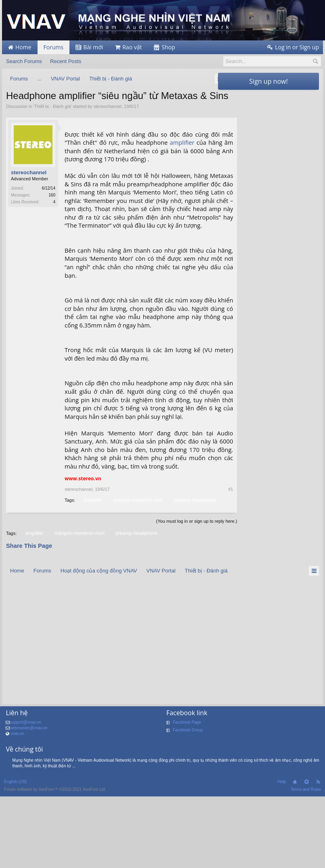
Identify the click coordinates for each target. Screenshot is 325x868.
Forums (54, 47)
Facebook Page (187, 794)
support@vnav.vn (25, 794)
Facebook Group (188, 801)
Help (282, 853)
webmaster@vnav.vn (28, 799)
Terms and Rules (306, 861)
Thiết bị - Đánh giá (52, 120)
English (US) (15, 853)
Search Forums (24, 61)
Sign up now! (268, 81)
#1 (208, 553)
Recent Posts (66, 61)
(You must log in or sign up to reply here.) (173, 593)
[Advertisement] (268, 144)
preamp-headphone (92, 572)
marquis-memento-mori (182, 564)
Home (295, 853)
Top (306, 853)
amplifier (198, 156)
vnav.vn (17, 805)
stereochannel (108, 120)
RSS (318, 853)
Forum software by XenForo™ (55, 861)
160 (52, 209)
